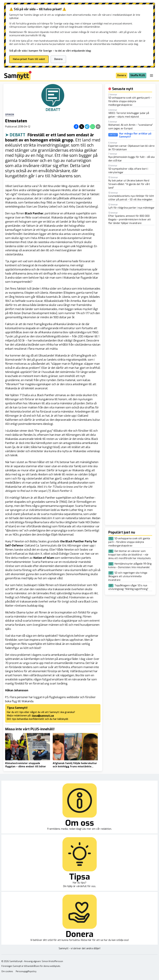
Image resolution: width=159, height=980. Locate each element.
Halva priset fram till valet (29, 59)
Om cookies (7, 971)
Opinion (10, 115)
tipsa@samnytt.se (43, 716)
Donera (58, 59)
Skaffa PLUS (138, 75)
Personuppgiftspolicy (26, 971)
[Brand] (18, 75)
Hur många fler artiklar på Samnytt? (135, 135)
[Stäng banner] (154, 5)
